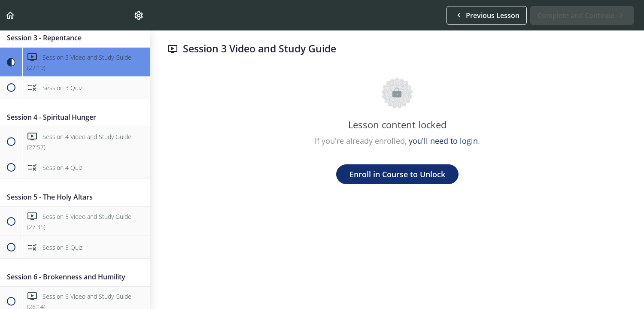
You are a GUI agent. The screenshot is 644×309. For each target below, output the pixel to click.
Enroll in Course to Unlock (397, 174)
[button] (11, 15)
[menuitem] (139, 15)
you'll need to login (443, 141)
